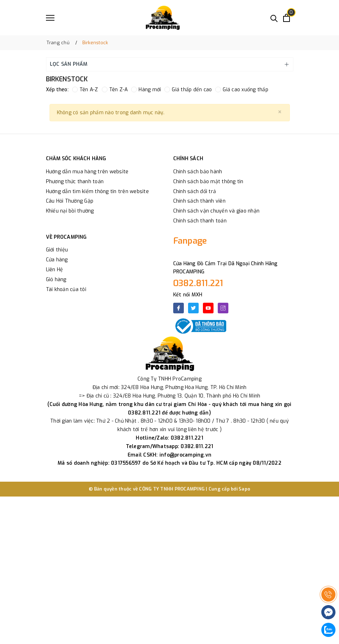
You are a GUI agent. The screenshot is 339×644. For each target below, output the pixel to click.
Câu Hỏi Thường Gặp (70, 201)
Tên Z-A (115, 90)
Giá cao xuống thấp (242, 90)
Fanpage (190, 241)
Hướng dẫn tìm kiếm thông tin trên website (97, 192)
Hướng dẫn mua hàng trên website (87, 172)
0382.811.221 (198, 283)
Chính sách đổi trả (195, 192)
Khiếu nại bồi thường (70, 211)
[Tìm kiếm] (274, 18)
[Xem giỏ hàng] (287, 18)
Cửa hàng (57, 260)
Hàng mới (146, 90)
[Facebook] (179, 308)
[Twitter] (193, 308)
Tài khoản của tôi (66, 289)
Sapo (244, 489)
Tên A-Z (85, 90)
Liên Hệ (55, 270)
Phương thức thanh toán (75, 182)
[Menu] (50, 18)
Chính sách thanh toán (200, 221)
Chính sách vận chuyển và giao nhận (217, 211)
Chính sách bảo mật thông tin (208, 182)
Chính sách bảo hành (198, 172)
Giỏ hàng (56, 280)
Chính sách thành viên (199, 201)
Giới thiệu (57, 250)
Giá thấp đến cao (188, 90)
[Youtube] (208, 308)
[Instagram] (223, 308)
